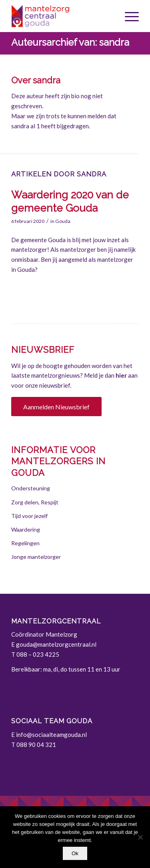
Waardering (26, 529)
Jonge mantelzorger (36, 557)
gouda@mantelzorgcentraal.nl (56, 644)
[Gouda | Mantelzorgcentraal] (62, 16)
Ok (75, 853)
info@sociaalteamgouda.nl (51, 734)
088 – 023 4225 (38, 654)
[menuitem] (128, 16)
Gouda (63, 221)
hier (121, 375)
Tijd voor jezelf (29, 516)
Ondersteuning (31, 488)
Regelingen (25, 543)
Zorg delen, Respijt (35, 502)
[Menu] (128, 16)
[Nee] (140, 837)
